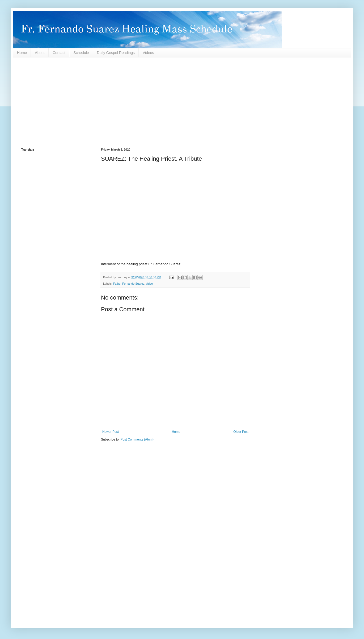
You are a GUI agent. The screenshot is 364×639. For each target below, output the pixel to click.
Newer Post (111, 432)
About (40, 53)
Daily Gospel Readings (116, 53)
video (149, 284)
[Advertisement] (181, 103)
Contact (59, 53)
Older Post (241, 432)
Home (22, 53)
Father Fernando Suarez (129, 284)
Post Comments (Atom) (137, 439)
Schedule (81, 53)
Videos (148, 53)
